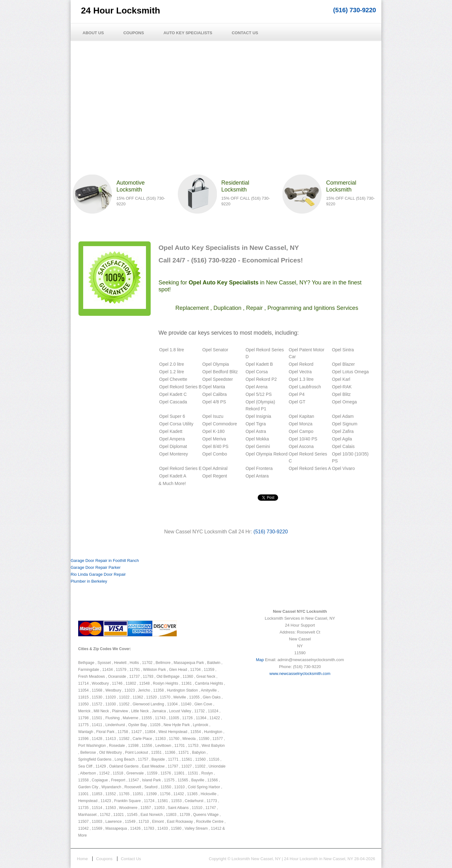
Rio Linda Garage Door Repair (98, 574)
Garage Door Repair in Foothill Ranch (105, 561)
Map (260, 660)
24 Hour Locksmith (121, 11)
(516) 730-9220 (355, 10)
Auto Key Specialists (188, 33)
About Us (93, 33)
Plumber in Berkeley (89, 581)
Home (82, 859)
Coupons (134, 33)
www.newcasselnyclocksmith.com (300, 674)
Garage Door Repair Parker (96, 567)
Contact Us (245, 33)
